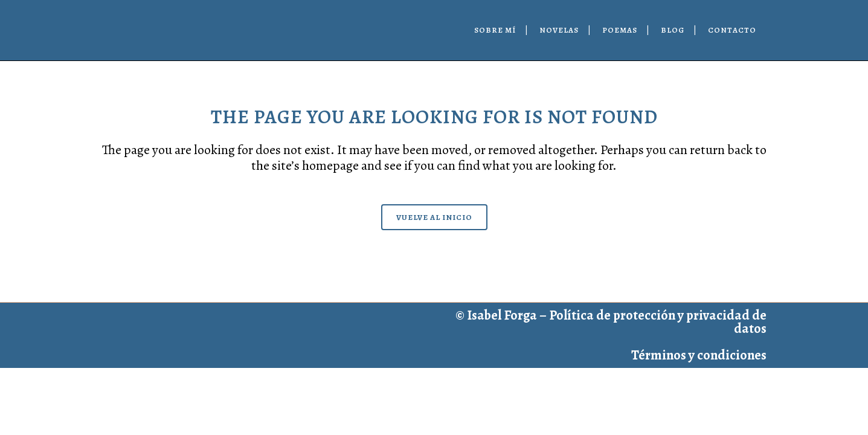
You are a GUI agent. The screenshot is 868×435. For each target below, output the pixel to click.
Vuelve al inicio (434, 217)
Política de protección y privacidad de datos (658, 322)
